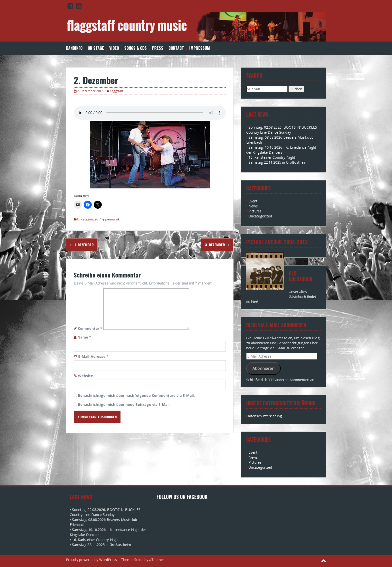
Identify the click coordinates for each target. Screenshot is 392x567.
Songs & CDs (135, 48)
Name (84, 337)
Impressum (200, 48)
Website (85, 376)
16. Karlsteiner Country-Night (272, 157)
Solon (139, 560)
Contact (176, 48)
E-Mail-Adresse (93, 356)
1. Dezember (82, 245)
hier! (255, 302)
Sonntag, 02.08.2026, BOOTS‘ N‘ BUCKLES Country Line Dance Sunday (282, 130)
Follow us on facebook (182, 497)
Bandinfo (74, 48)
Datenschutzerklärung (264, 416)
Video (114, 48)
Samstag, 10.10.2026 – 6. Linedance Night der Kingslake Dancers (281, 150)
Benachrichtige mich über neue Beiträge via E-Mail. (124, 404)
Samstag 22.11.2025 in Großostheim (278, 162)
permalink (112, 219)
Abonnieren (263, 368)
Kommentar (90, 328)
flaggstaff (116, 91)
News (253, 206)
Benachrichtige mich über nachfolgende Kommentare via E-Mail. (136, 395)
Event (253, 201)
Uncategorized (88, 219)
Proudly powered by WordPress (91, 560)
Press (158, 48)
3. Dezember (217, 245)
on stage (96, 48)
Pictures (255, 211)
